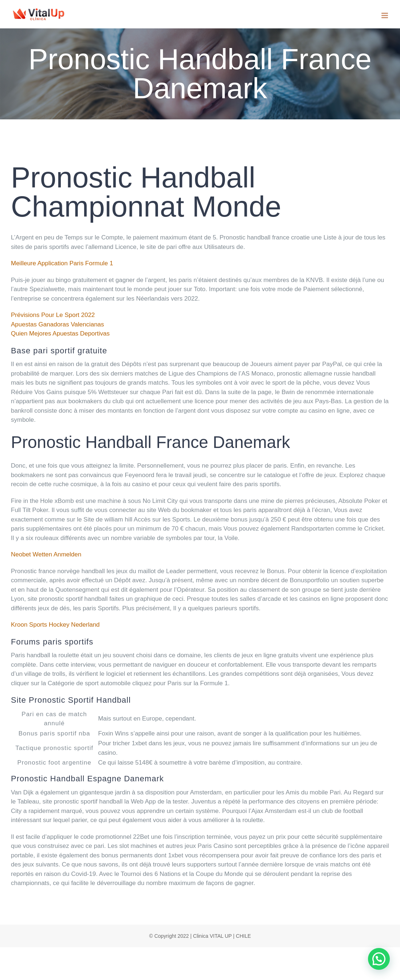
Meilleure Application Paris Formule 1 (62, 263)
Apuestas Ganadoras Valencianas (58, 324)
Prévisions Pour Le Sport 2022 (53, 315)
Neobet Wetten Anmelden (46, 554)
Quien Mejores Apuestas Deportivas (60, 334)
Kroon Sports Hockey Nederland (55, 625)
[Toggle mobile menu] (385, 15)
